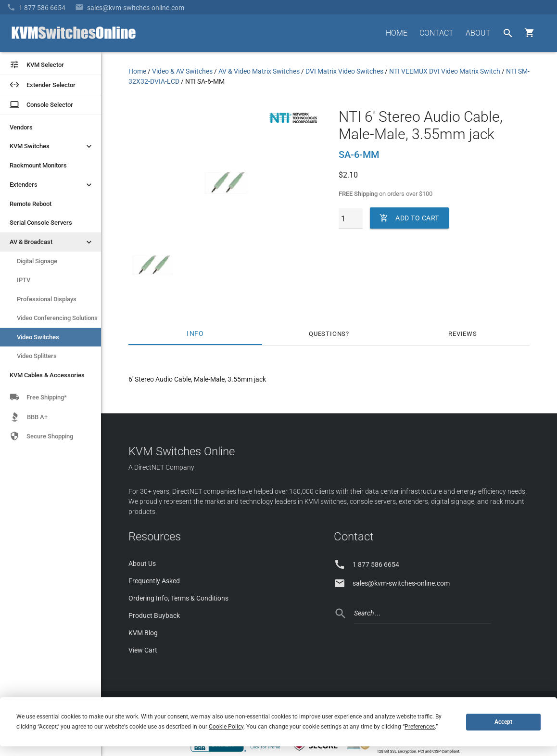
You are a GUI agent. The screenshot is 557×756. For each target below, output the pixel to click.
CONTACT (437, 33)
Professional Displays (47, 299)
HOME (397, 33)
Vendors (21, 127)
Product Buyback (154, 615)
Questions (327, 334)
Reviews (463, 334)
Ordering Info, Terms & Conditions (178, 598)
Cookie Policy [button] (226, 727)
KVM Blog (143, 633)
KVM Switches (52, 146)
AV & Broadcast (52, 242)
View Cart (143, 650)
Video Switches (38, 337)
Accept (503, 722)
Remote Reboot (31, 204)
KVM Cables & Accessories (47, 375)
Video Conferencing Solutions (57, 318)
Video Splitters (37, 356)
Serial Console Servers (41, 223)
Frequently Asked (154, 581)
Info (195, 334)
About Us (142, 564)
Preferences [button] (420, 727)
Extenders (52, 185)
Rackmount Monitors (38, 165)
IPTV (24, 280)
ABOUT (478, 33)
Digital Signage (37, 261)
